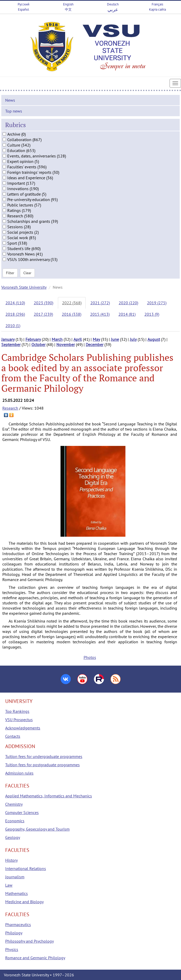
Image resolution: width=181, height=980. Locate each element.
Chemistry (14, 804)
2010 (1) (13, 326)
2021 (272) (100, 303)
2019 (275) (157, 303)
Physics (12, 949)
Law (9, 885)
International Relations (26, 868)
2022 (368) (72, 303)
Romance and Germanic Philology (35, 958)
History (11, 860)
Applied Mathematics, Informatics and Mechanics (49, 796)
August (154, 339)
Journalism (15, 877)
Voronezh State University (24, 287)
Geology (13, 837)
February (33, 339)
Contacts (13, 736)
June (115, 339)
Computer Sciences (22, 812)
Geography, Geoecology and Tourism (37, 829)
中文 (68, 9)
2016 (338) (72, 314)
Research (10, 408)
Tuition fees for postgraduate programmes (42, 765)
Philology (14, 933)
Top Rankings (17, 711)
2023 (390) (43, 303)
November (66, 344)
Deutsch (113, 4)
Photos (90, 657)
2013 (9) (152, 314)
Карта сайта (157, 9)
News (10, 100)
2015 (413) (100, 314)
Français (157, 4)
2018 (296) (15, 314)
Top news (14, 111)
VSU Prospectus (19, 720)
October (38, 344)
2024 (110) (15, 303)
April (78, 339)
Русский (24, 4)
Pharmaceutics (18, 924)
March (57, 339)
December (95, 344)
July (133, 339)
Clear (27, 273)
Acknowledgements (23, 728)
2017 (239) (43, 314)
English (68, 4)
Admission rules (19, 773)
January (8, 339)
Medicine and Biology (24, 902)
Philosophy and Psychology (29, 941)
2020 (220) (128, 303)
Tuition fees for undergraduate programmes (44, 756)
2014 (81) (127, 314)
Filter (10, 273)
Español (24, 9)
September (11, 344)
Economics (15, 821)
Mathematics (16, 893)
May (96, 339)
